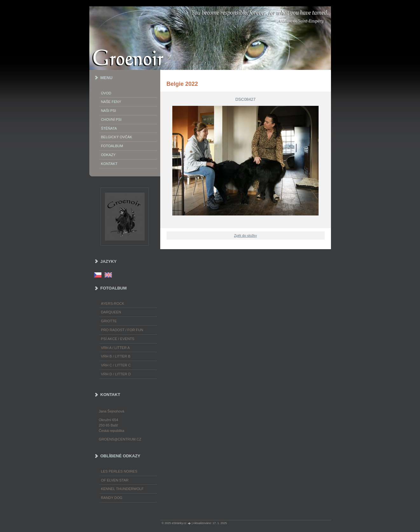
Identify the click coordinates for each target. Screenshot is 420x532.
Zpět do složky (245, 235)
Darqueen (111, 312)
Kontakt (109, 164)
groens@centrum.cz (120, 439)
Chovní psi (111, 119)
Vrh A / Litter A (116, 348)
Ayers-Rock (113, 304)
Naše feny (111, 102)
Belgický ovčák (117, 137)
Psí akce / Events (118, 339)
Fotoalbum (112, 146)
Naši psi (109, 111)
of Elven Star (115, 480)
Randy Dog (112, 498)
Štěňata (109, 128)
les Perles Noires (119, 471)
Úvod (106, 93)
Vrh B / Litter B (116, 356)
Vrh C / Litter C (116, 365)
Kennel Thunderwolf (122, 489)
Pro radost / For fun (122, 330)
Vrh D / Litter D (116, 374)
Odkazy (108, 155)
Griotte (109, 321)
